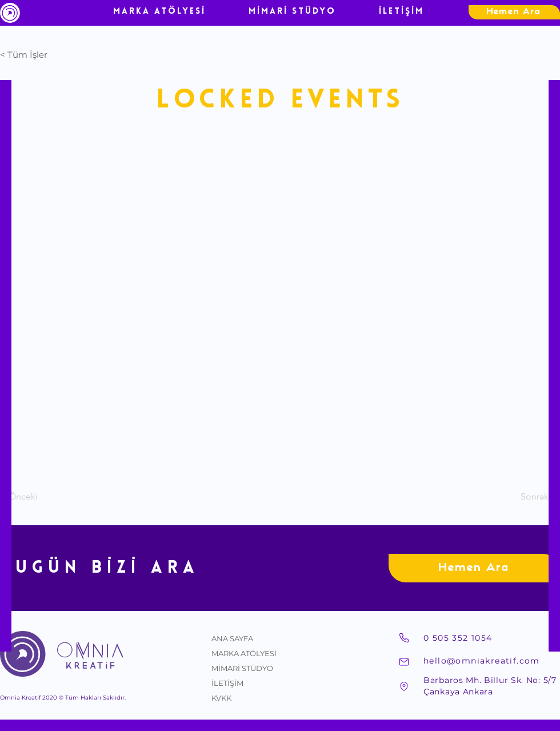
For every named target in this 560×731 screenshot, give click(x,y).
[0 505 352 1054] (491, 638)
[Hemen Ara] (514, 12)
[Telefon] (404, 638)
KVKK (221, 698)
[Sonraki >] (531, 497)
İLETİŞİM (227, 683)
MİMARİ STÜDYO (242, 668)
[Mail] (404, 662)
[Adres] (404, 686)
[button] (38, 54)
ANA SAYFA (232, 638)
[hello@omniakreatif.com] (491, 661)
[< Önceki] (38, 497)
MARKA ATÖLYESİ (244, 653)
